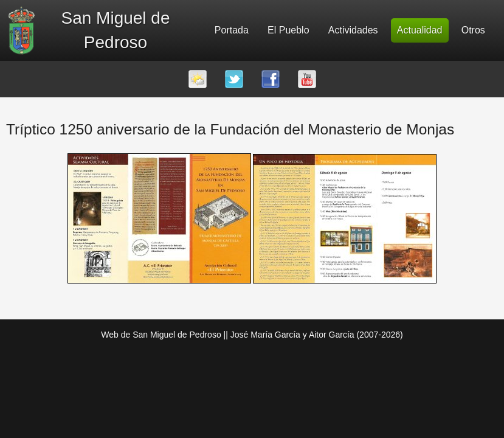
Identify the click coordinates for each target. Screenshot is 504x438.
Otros (473, 30)
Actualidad (420, 30)
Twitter (234, 79)
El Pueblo (288, 30)
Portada (232, 30)
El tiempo (198, 79)
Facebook (271, 79)
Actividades (353, 30)
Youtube (307, 79)
